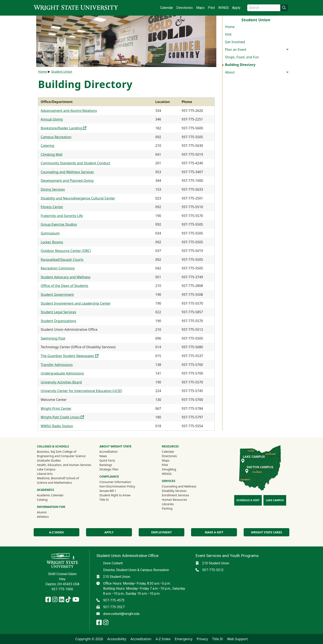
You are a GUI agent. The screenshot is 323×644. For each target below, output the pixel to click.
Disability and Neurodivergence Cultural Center (78, 198)
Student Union (62, 72)
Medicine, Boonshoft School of (58, 478)
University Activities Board (61, 382)
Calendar (167, 8)
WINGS (223, 8)
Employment (161, 532)
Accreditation (108, 452)
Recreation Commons (58, 268)
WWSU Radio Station (57, 426)
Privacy (202, 639)
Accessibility (117, 639)
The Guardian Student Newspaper (69, 356)
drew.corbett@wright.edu (121, 614)
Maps (200, 8)
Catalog (42, 500)
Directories (185, 8)
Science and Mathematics (55, 483)
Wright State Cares (267, 532)
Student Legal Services (58, 312)
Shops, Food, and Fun (242, 57)
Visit (228, 34)
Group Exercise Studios (59, 224)
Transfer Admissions (57, 365)
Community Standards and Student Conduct (75, 163)
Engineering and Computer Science (61, 456)
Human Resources (174, 500)
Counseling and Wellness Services (67, 172)
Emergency (184, 639)
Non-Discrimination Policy (117, 486)
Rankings (106, 465)
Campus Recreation (56, 137)
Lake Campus (46, 469)
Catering (47, 146)
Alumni (48, 512)
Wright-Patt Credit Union (62, 417)
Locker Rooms (52, 242)
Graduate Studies (49, 460)
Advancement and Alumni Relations (69, 111)
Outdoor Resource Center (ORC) (66, 251)
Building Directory (240, 65)
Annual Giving (52, 119)
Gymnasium (50, 233)
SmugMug (175, 469)
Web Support (237, 639)
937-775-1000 (62, 589)
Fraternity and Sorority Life (62, 216)
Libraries (168, 504)
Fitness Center (52, 207)
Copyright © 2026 (89, 639)
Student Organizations (58, 321)
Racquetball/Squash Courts (62, 260)
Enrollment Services (175, 495)
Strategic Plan (109, 469)
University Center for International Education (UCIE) (81, 391)
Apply (236, 8)
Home (230, 27)
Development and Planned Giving (67, 181)
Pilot (211, 8)
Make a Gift (214, 532)
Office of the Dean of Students (64, 286)
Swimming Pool (53, 338)
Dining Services (53, 189)
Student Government (57, 295)
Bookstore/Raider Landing (63, 128)
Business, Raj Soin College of (57, 452)
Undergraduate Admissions (62, 373)
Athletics (49, 517)
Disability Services (174, 491)
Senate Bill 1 (108, 491)
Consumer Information (115, 482)
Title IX (104, 500)
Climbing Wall (51, 154)
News (103, 456)
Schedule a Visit (248, 500)
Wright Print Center (56, 408)
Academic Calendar (50, 495)
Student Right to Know (115, 495)
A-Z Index (56, 532)
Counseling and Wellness (179, 486)
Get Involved (235, 42)
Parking (167, 508)
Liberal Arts (45, 474)
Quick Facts (107, 460)
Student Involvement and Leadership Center (76, 303)
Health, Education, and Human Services (64, 465)
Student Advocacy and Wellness (66, 277)
